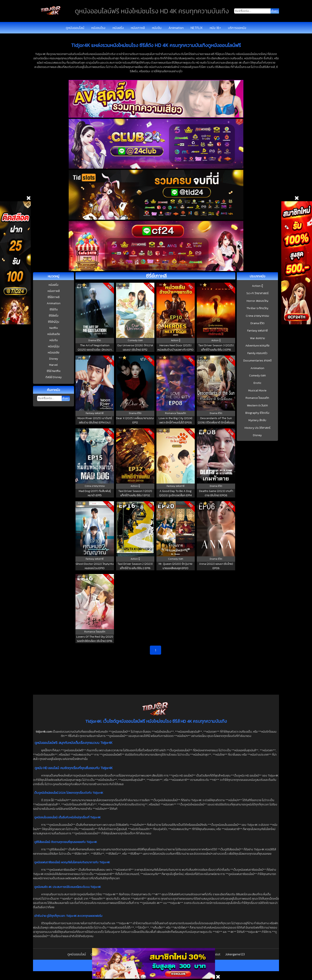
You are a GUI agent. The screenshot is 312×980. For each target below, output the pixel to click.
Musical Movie (257, 391)
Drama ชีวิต (257, 323)
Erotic (257, 383)
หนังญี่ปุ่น (54, 346)
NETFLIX (197, 28)
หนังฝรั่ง (118, 28)
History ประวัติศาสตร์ (257, 428)
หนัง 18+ (215, 28)
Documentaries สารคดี (257, 361)
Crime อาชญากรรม (257, 316)
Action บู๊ (257, 286)
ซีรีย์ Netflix (54, 371)
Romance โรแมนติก (257, 398)
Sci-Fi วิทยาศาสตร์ (257, 293)
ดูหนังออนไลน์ (75, 28)
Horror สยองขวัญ (257, 301)
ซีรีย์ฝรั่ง (54, 316)
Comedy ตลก (257, 376)
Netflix (54, 328)
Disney (54, 359)
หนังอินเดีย (54, 334)
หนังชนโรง (98, 28)
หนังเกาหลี (138, 28)
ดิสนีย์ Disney (54, 377)
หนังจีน (157, 28)
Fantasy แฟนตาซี (257, 331)
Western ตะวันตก (257, 406)
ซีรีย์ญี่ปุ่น (54, 322)
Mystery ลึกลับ (257, 420)
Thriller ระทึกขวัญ (257, 308)
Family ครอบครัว (257, 353)
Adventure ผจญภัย (257, 346)
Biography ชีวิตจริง (257, 413)
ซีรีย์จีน (54, 309)
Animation (176, 28)
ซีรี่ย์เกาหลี (54, 297)
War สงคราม (257, 338)
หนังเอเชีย (54, 353)
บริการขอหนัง (237, 28)
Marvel (54, 365)
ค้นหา (66, 398)
